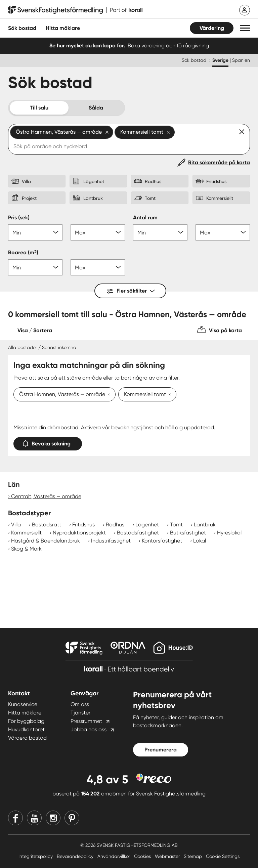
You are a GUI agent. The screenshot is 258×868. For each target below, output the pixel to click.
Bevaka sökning (48, 442)
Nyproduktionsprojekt (79, 533)
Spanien (241, 60)
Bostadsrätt (47, 525)
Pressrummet (86, 721)
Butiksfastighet (188, 533)
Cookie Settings (223, 856)
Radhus (115, 525)
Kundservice (23, 704)
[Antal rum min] (160, 232)
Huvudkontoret (26, 729)
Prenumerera (161, 750)
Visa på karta (225, 330)
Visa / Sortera (35, 330)
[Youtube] (34, 818)
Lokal (200, 541)
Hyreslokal (229, 533)
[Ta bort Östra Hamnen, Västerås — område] (107, 395)
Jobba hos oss (89, 729)
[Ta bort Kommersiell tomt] (168, 395)
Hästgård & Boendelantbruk (46, 541)
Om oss (80, 704)
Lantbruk (205, 525)
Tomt (176, 525)
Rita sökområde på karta (219, 162)
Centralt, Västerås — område (46, 496)
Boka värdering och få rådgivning (168, 46)
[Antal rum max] (223, 232)
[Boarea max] (98, 267)
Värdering (212, 28)
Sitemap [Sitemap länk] (193, 856)
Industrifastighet (111, 541)
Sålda (96, 108)
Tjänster (80, 713)
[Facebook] (15, 818)
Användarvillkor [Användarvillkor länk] (114, 856)
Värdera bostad (27, 738)
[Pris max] (98, 232)
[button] (245, 28)
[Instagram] (53, 818)
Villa (16, 525)
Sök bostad (22, 28)
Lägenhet (147, 525)
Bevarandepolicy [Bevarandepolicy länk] (76, 856)
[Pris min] (35, 232)
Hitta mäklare (25, 713)
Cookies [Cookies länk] (143, 856)
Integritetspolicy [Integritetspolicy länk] (36, 856)
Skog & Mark (26, 549)
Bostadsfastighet (138, 533)
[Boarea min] (35, 267)
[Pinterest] (72, 818)
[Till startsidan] (75, 10)
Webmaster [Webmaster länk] (168, 856)
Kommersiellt (26, 533)
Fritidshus (83, 525)
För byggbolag (26, 721)
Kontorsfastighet (162, 541)
